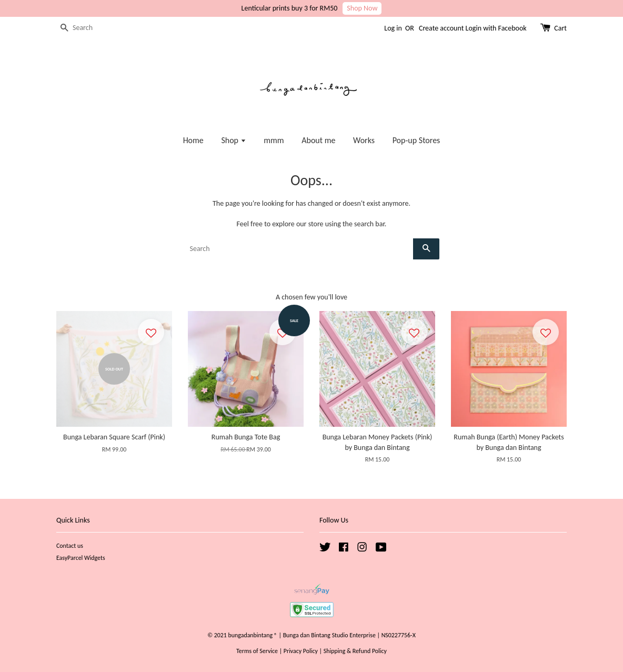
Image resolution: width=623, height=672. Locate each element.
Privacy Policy (301, 651)
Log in (393, 28)
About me (318, 140)
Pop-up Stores (416, 140)
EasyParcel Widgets (81, 558)
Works (364, 140)
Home (193, 140)
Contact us (70, 546)
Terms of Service (257, 651)
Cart (560, 28)
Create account (441, 28)
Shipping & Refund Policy (355, 651)
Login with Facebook (496, 28)
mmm (274, 140)
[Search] (88, 28)
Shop (233, 140)
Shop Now (362, 8)
